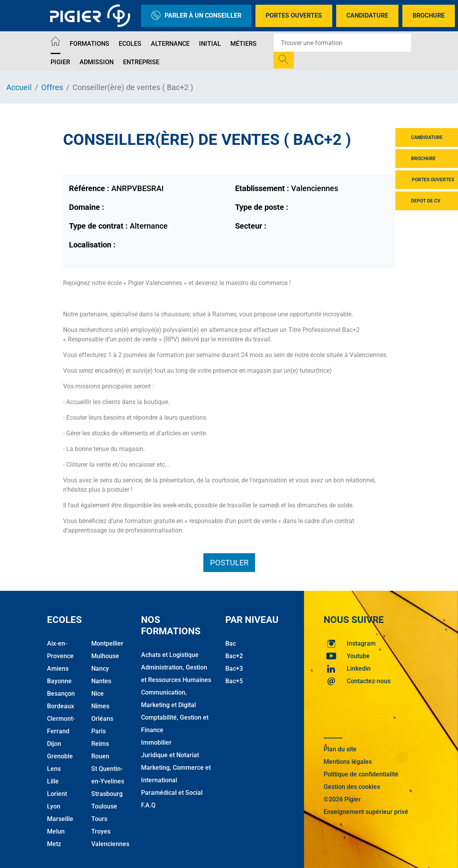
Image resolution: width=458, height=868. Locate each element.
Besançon (61, 694)
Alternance (170, 44)
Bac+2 (234, 656)
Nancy (100, 669)
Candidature (367, 15)
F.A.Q (148, 805)
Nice (98, 694)
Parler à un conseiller (196, 16)
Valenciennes (110, 844)
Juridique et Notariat (170, 755)
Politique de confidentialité (361, 774)
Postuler (229, 563)
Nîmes (100, 706)
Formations (90, 44)
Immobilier (156, 743)
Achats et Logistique (170, 655)
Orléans (102, 719)
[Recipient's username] (342, 43)
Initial (210, 44)
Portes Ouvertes (294, 15)
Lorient (57, 794)
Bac (231, 643)
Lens (54, 769)
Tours (99, 819)
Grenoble (60, 756)
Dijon (54, 744)
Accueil (19, 87)
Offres (52, 87)
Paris (99, 731)
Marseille (60, 819)
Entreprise (141, 62)
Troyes (101, 831)
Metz (54, 844)
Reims (100, 744)
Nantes (101, 681)
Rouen (100, 756)
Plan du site (340, 749)
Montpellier (107, 643)
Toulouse (104, 806)
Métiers (243, 44)
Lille (53, 781)
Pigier (60, 62)
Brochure (429, 15)
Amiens (58, 669)
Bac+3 (234, 669)
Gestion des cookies (352, 787)
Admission (97, 62)
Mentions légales (348, 762)
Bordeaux (61, 706)
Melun (56, 831)
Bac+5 (234, 681)
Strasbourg (107, 794)
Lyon (54, 806)
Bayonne (59, 681)
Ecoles (130, 44)
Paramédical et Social (172, 793)
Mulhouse (105, 656)
